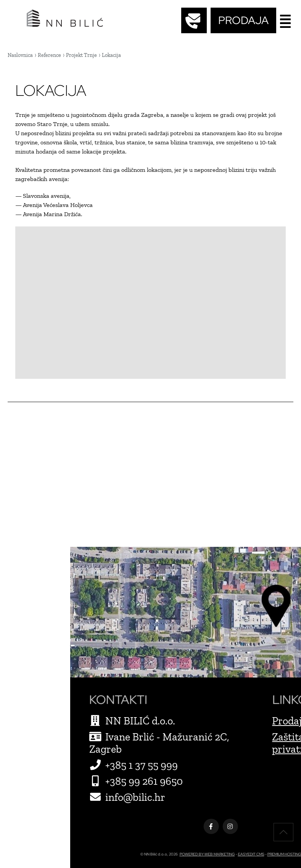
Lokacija (111, 55)
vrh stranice (283, 832)
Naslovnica (20, 55)
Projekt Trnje (81, 55)
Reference (49, 55)
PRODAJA (243, 20)
